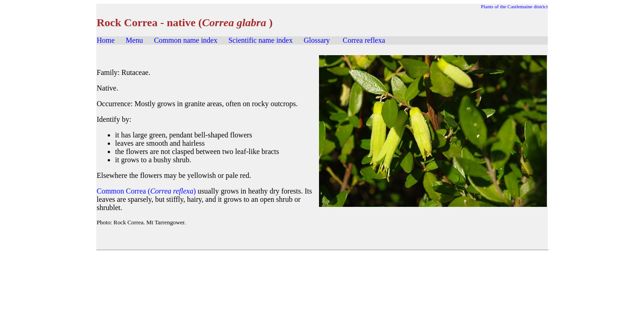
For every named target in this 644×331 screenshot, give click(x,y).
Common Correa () (146, 191)
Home (106, 40)
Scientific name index (261, 40)
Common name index (186, 40)
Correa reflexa (364, 40)
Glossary (317, 40)
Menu (134, 40)
